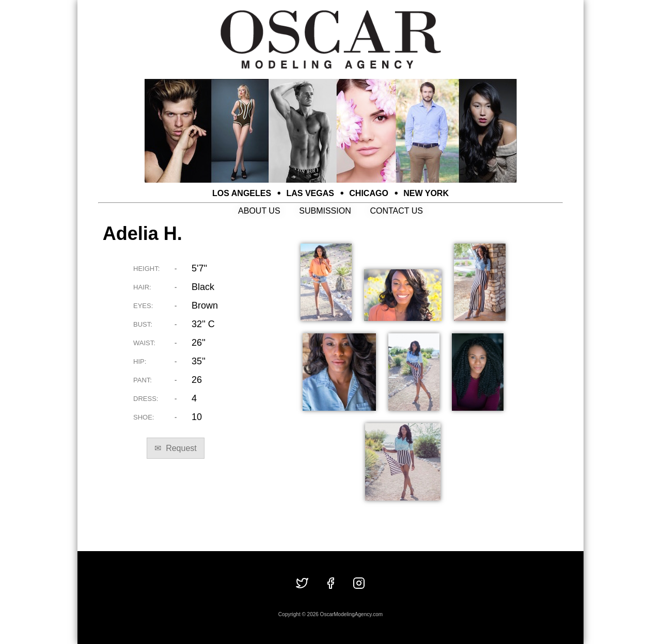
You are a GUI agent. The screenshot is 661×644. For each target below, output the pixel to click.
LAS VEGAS (310, 193)
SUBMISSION (325, 211)
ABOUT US (259, 211)
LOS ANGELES (242, 193)
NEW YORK (426, 193)
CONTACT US (396, 211)
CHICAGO (369, 193)
